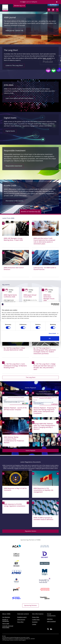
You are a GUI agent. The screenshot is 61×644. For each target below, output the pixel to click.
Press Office (20, 622)
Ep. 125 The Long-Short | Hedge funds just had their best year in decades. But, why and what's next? (45, 367)
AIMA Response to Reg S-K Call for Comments (15, 489)
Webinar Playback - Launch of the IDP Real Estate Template (15, 409)
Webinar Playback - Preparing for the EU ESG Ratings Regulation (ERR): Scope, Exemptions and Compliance (45, 411)
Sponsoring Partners (30, 605)
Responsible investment (14, 166)
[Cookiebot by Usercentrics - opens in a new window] (52, 304)
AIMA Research (21, 620)
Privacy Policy (36, 617)
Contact (34, 624)
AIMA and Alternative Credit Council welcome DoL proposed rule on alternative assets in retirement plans (44, 241)
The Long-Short (31, 377)
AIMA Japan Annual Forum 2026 (30, 296)
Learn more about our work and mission (19, 98)
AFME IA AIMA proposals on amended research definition (43, 519)
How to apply (6, 624)
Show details (52, 333)
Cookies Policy (36, 620)
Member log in (19, 6)
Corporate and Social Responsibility (8, 627)
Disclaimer (35, 622)
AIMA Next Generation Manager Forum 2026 (49, 298)
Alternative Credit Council (14, 201)
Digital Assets (10, 131)
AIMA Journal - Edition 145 (14, 31)
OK (50, 338)
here (24, 2)
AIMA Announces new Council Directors (14, 269)
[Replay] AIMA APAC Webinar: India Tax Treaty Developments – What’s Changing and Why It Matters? (45, 426)
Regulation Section (31, 531)
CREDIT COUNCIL (53, 5)
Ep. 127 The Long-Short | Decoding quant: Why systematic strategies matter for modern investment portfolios (45, 351)
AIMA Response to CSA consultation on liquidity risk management (43, 490)
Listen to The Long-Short (14, 65)
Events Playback (30, 451)
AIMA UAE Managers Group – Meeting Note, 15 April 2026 (14, 239)
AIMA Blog (50, 619)
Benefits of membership (6, 620)
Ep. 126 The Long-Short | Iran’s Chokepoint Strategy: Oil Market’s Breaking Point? (15, 366)
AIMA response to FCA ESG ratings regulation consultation (14, 505)
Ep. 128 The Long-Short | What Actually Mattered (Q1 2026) (14, 349)
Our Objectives (6, 617)
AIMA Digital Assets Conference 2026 (10, 296)
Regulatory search (22, 617)
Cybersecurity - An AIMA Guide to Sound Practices (45, 269)
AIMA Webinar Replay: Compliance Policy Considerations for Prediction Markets (14, 440)
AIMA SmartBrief (51, 621)
